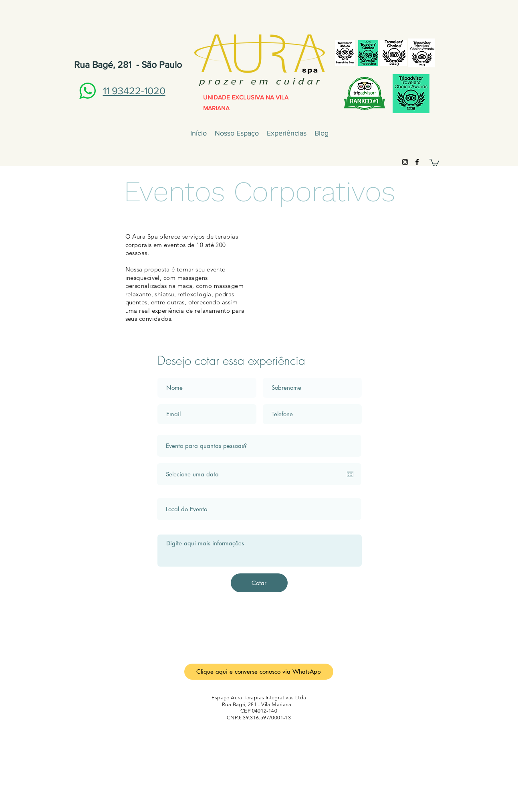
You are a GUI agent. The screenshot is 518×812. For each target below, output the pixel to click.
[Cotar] (259, 583)
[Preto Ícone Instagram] (405, 162)
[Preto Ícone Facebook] (417, 162)
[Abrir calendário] (350, 474)
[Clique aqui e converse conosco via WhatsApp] (259, 672)
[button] (434, 162)
